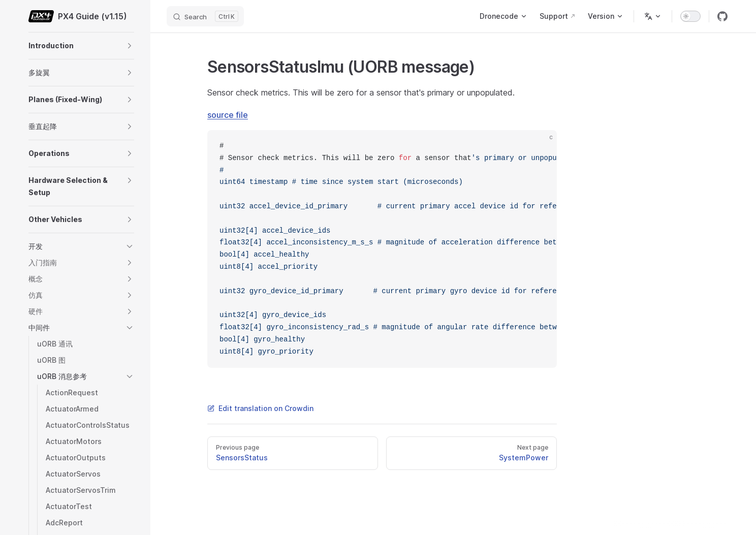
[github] (722, 16)
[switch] (690, 16)
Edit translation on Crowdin (260, 408)
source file (228, 115)
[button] (130, 46)
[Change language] (653, 16)
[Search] (205, 16)
